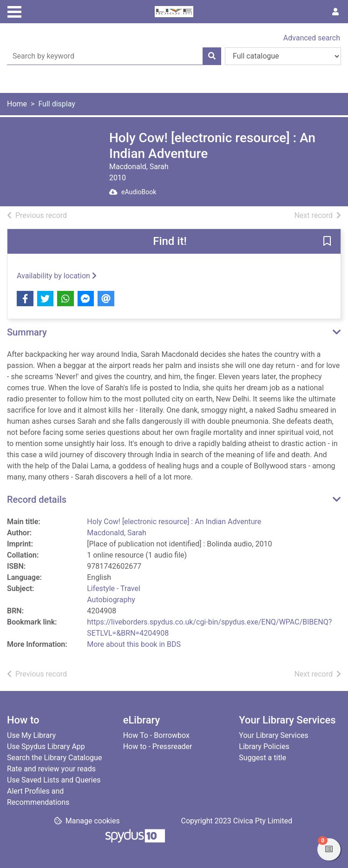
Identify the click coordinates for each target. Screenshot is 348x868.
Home (17, 104)
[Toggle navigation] (14, 11)
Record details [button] (37, 500)
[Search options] (283, 56)
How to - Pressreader (158, 746)
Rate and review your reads (51, 769)
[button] (327, 242)
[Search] (212, 56)
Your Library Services (273, 735)
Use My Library (31, 735)
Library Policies (264, 746)
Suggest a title (263, 758)
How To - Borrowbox (156, 735)
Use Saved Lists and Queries (54, 780)
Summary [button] (27, 332)
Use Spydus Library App (46, 746)
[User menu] (335, 12)
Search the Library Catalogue (54, 758)
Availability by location (57, 276)
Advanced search (312, 38)
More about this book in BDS (134, 644)
